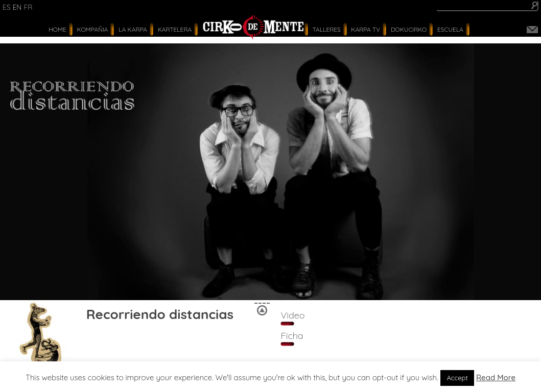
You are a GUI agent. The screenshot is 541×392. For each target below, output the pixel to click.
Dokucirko (409, 29)
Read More (496, 377)
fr (28, 7)
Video (292, 315)
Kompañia (93, 29)
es (7, 7)
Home (57, 29)
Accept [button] (457, 378)
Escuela (450, 29)
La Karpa (133, 29)
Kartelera (175, 29)
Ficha (292, 336)
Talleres (327, 29)
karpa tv (366, 29)
